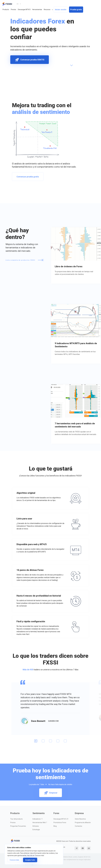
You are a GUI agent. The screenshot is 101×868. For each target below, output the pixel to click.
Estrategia (36, 830)
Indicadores (38, 819)
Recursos (47, 10)
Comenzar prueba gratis (28, 177)
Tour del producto (16, 819)
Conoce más (14, 860)
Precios (13, 10)
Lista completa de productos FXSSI (25, 260)
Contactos (78, 826)
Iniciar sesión (61, 10)
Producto (6, 10)
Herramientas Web (40, 823)
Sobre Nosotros (80, 819)
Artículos (36, 826)
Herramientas (37, 10)
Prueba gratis (76, 10)
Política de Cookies (62, 848)
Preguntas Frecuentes (18, 826)
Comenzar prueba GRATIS (30, 60)
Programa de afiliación (83, 823)
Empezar (51, 793)
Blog (55, 826)
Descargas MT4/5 (24, 10)
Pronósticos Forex (60, 823)
